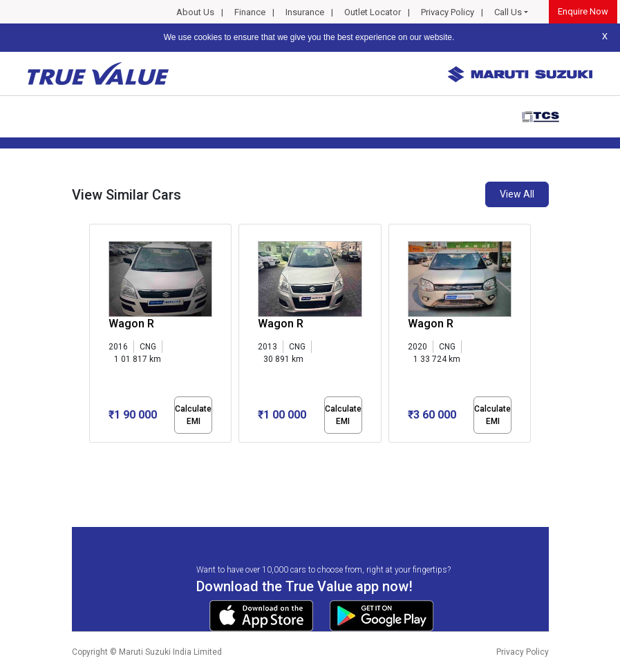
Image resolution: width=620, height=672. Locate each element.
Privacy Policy (448, 12)
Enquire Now (583, 11)
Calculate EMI (193, 415)
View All (517, 194)
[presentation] (96, 336)
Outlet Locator (373, 12)
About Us (195, 12)
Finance (250, 12)
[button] (93, 454)
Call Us (508, 12)
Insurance (305, 12)
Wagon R (131, 324)
